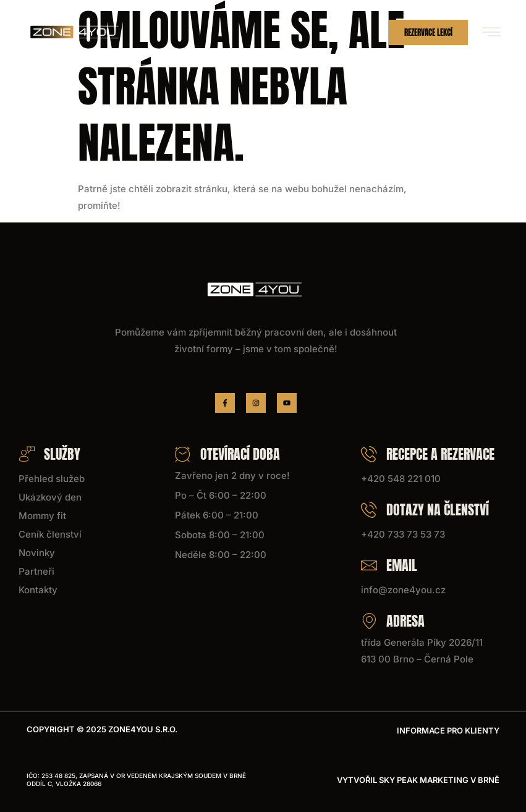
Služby (49, 454)
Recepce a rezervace (428, 454)
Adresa (393, 621)
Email (389, 565)
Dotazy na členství (425, 510)
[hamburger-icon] (491, 33)
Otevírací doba (227, 454)
